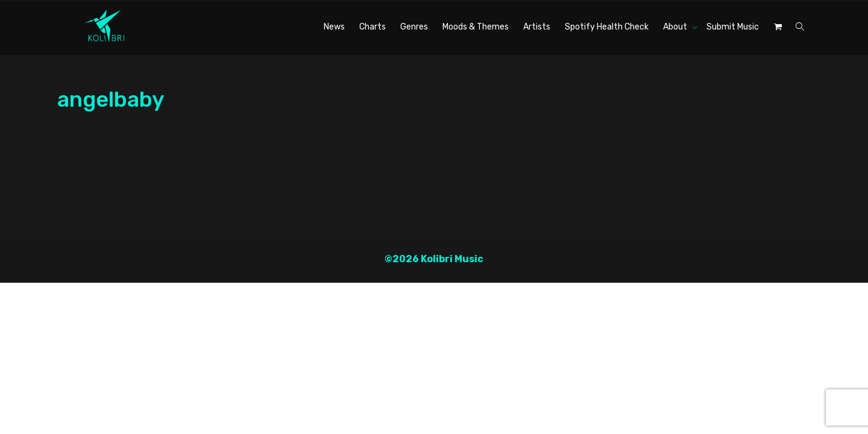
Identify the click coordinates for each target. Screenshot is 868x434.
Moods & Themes (476, 27)
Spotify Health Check (607, 27)
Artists (537, 27)
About (676, 27)
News (334, 27)
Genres (414, 27)
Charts (373, 27)
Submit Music (733, 27)
